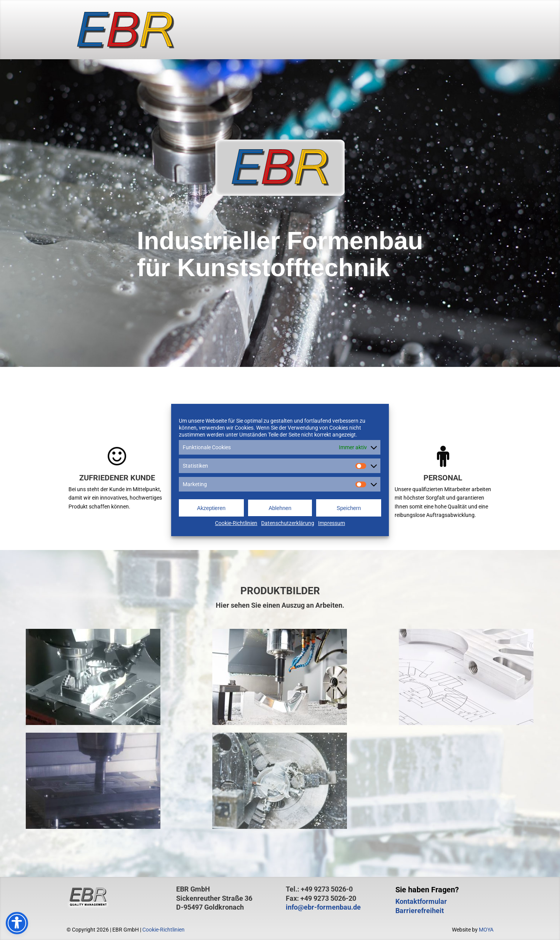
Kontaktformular (421, 901)
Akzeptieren (211, 508)
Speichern (349, 508)
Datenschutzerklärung (288, 523)
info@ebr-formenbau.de (323, 907)
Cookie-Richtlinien (236, 523)
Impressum (332, 523)
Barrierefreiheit (420, 911)
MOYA (486, 930)
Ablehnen (280, 508)
